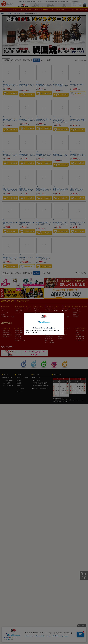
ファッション (5, 10)
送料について (37, 377)
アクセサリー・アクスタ (24, 307)
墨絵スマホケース (7, 335)
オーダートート (62, 333)
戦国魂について (84, 10)
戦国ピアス (78, 335)
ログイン (19, 380)
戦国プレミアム (81, 328)
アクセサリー (15, 10)
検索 (85, 6)
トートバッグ (5, 313)
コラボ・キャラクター (80, 307)
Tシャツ (3, 309)
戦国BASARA (76, 309)
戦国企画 (49, 328)
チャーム (18, 313)
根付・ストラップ (20, 311)
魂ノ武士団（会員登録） (23, 377)
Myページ (75, 3)
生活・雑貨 (39, 10)
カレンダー (37, 319)
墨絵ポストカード (7, 333)
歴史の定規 (61, 337)
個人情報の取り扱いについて (41, 386)
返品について (37, 380)
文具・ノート (39, 307)
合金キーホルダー (80, 337)
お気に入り (19, 386)
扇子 (64, 315)
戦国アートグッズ (35, 328)
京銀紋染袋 (61, 339)
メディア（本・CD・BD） (52, 311)
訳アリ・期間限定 (50, 342)
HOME (2, 13)
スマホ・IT (30, 10)
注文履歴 (19, 383)
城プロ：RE (76, 315)
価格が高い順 (28, 60)
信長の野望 (76, 317)
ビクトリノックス (80, 331)
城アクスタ (18, 339)
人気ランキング (49, 337)
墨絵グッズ (7, 328)
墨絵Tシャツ (6, 331)
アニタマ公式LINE (8, 380)
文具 (23, 10)
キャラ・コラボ (49, 10)
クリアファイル (38, 315)
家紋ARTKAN (32, 333)
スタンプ (36, 317)
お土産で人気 (48, 339)
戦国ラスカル (76, 313)
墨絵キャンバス (6, 337)
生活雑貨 (65, 311)
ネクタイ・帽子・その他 (8, 317)
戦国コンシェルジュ (65, 328)
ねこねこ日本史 (77, 311)
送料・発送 (75, 10)
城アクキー (18, 337)
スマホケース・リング (51, 309)
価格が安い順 (16, 60)
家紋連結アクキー (62, 331)
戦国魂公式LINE (8, 377)
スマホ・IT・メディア (53, 307)
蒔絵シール (37, 309)
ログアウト (19, 391)
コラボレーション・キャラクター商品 (17, 13)
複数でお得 (48, 335)
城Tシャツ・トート (20, 340)
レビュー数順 (47, 60)
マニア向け (48, 333)
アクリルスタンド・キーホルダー (24, 309)
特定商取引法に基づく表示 (40, 383)
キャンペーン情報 (8, 386)
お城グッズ (20, 328)
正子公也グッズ (79, 340)
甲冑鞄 (3, 315)
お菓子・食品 (66, 317)
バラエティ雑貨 (66, 309)
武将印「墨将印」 (20, 333)
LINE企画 (48, 331)
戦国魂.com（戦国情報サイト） (42, 389)
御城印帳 (18, 335)
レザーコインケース (80, 339)
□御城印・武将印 (60, 10)
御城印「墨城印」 (20, 331)
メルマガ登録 (7, 383)
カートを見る (83, 3)
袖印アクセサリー (62, 335)
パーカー (4, 311)
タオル (64, 313)
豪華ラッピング (49, 340)
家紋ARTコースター (34, 331)
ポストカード (37, 313)
